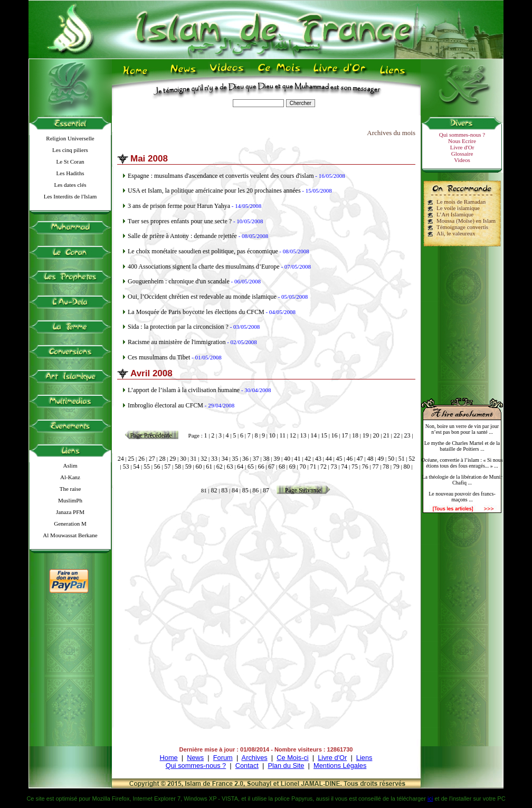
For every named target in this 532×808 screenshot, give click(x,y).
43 (318, 459)
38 (267, 459)
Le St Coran (70, 161)
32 (204, 459)
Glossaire (462, 154)
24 (121, 459)
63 (230, 467)
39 (277, 459)
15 (324, 435)
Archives (255, 758)
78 (386, 467)
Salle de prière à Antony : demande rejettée (182, 236)
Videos (462, 160)
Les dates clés (70, 185)
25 (131, 459)
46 (349, 459)
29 (173, 459)
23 (407, 435)
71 (313, 467)
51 (402, 459)
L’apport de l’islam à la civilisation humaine (184, 390)
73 (334, 467)
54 (136, 467)
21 (386, 435)
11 (283, 435)
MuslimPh (70, 500)
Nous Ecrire (462, 141)
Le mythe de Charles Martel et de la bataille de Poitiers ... (462, 446)
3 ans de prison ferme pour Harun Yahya (179, 206)
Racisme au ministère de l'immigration (177, 342)
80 (406, 467)
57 (167, 467)
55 (147, 467)
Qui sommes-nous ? (462, 135)
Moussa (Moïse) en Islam (466, 221)
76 (365, 467)
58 (178, 467)
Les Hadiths (70, 173)
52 (412, 459)
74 (344, 467)
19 (366, 435)
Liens (364, 758)
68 (282, 467)
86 (255, 490)
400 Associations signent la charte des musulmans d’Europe (204, 267)
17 (345, 435)
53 (126, 467)
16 (335, 435)
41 (298, 459)
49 (381, 459)
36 (245, 459)
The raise (70, 489)
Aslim (70, 465)
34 (225, 459)
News (195, 758)
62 (220, 467)
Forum (223, 758)
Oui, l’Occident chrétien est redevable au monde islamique (202, 297)
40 (287, 459)
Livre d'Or (462, 147)
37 (256, 459)
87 (266, 490)
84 (235, 490)
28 (162, 459)
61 (209, 467)
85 (245, 490)
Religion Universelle (70, 138)
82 (214, 490)
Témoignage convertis (462, 227)
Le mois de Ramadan (461, 202)
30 (183, 459)
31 (194, 459)
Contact (247, 766)
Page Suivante (303, 490)
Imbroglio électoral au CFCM (165, 405)
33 (214, 459)
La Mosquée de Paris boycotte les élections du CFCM (196, 312)
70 (302, 467)
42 (308, 459)
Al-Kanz (70, 477)
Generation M (70, 524)
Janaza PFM (70, 512)
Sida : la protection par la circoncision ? (178, 327)
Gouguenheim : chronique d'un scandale (179, 281)
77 (375, 467)
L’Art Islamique (455, 214)
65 (251, 467)
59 (188, 467)
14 (313, 435)
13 (303, 435)
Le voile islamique (458, 208)
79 (396, 467)
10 (272, 435)
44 (329, 459)
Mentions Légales (340, 766)
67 (271, 467)
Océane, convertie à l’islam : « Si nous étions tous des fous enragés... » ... (462, 463)
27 (152, 459)
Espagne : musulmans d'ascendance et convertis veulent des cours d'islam (221, 176)
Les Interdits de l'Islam (70, 196)
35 (235, 459)
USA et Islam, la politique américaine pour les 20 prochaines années (214, 191)
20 (376, 435)
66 (261, 467)
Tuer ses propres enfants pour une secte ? (180, 221)
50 (391, 459)
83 (224, 490)
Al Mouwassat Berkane (70, 535)
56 (157, 467)
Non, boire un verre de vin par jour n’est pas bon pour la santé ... (462, 429)
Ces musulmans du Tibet (159, 357)
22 (397, 435)
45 (339, 459)
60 (198, 467)
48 (370, 459)
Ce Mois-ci (292, 758)
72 (324, 467)
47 (360, 459)
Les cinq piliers (70, 150)
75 (355, 467)
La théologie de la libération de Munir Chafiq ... (462, 480)
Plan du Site (286, 766)
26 (141, 459)
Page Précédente (151, 435)
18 (355, 435)
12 (293, 435)
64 (240, 467)
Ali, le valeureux (456, 233)
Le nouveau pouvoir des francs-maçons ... (462, 497)
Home (169, 758)
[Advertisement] (462, 318)
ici (430, 799)
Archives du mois (391, 133)
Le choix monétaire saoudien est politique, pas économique (203, 251)
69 (292, 467)
